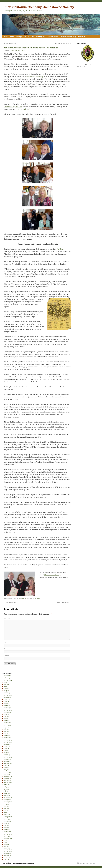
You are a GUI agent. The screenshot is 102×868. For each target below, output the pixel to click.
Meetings (19, 37)
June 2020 (6, 688)
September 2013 (8, 801)
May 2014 (6, 790)
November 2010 (8, 852)
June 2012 (6, 825)
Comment (7, 618)
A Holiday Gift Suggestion (63, 43)
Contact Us (82, 37)
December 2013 (8, 797)
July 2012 (6, 824)
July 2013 (6, 805)
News (12, 37)
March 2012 (7, 829)
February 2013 (7, 812)
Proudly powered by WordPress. (87, 863)
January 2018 (7, 724)
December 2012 (8, 816)
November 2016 (8, 743)
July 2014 (6, 786)
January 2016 (7, 756)
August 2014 (7, 784)
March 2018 (7, 720)
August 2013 (7, 803)
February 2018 (7, 722)
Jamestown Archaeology (68, 37)
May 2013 (6, 809)
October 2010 (7, 854)
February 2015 (7, 773)
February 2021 (7, 686)
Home (6, 37)
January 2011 (7, 848)
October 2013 (7, 799)
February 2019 (7, 707)
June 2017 (6, 730)
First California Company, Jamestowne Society (39, 7)
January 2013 (7, 814)
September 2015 (8, 763)
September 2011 (8, 839)
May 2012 (6, 827)
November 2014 (8, 779)
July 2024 (6, 677)
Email (6, 649)
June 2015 (6, 767)
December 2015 (8, 758)
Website (6, 656)
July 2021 (6, 683)
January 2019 (7, 709)
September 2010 (8, 856)
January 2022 (7, 679)
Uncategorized (22, 598)
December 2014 (8, 777)
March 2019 (7, 705)
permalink (37, 598)
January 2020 (7, 694)
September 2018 (8, 713)
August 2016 (7, 747)
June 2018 (6, 716)
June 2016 (6, 750)
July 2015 (6, 765)
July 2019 (6, 701)
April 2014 (6, 792)
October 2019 (7, 698)
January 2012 (7, 833)
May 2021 (6, 685)
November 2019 (8, 696)
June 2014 (6, 788)
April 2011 (6, 846)
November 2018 (8, 711)
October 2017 (7, 726)
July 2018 (6, 715)
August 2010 (7, 857)
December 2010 (8, 850)
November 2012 (8, 818)
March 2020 (7, 692)
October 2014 (7, 780)
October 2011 (7, 837)
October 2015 (7, 762)
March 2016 (7, 754)
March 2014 (7, 794)
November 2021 (8, 681)
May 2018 (6, 718)
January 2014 (7, 795)
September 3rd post (22, 109)
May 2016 (6, 752)
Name (6, 642)
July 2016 (6, 748)
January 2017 (7, 739)
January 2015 (7, 775)
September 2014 (8, 782)
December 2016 (8, 741)
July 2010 (6, 859)
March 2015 (7, 771)
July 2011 (6, 842)
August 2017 (7, 728)
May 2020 (6, 690)
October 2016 (7, 745)
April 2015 (6, 769)
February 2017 (7, 737)
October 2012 (7, 820)
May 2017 (6, 732)
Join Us (26, 37)
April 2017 (6, 733)
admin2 (25, 50)
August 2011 (7, 841)
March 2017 (7, 735)
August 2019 (7, 700)
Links (32, 37)
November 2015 (8, 760)
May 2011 (6, 844)
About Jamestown (52, 37)
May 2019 (6, 703)
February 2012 (7, 831)
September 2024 (8, 675)
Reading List (40, 37)
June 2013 (6, 807)
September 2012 (8, 822)
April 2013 (6, 810)
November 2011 (8, 835)
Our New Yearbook (10, 43)
